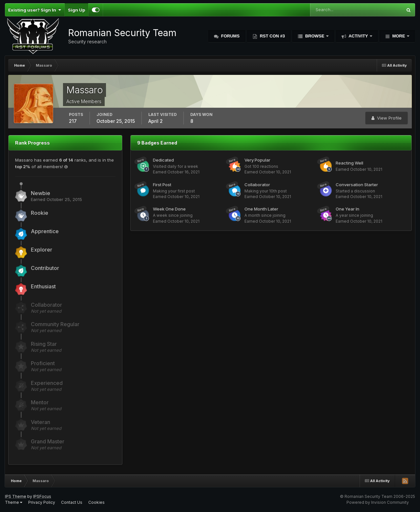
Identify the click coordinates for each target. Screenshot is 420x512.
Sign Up (76, 10)
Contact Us (72, 502)
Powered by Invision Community (378, 502)
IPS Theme (16, 496)
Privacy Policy (42, 502)
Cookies (96, 502)
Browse (315, 36)
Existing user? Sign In (35, 10)
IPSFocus (42, 496)
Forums (230, 36)
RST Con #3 (272, 36)
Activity (358, 36)
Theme (14, 502)
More (399, 36)
